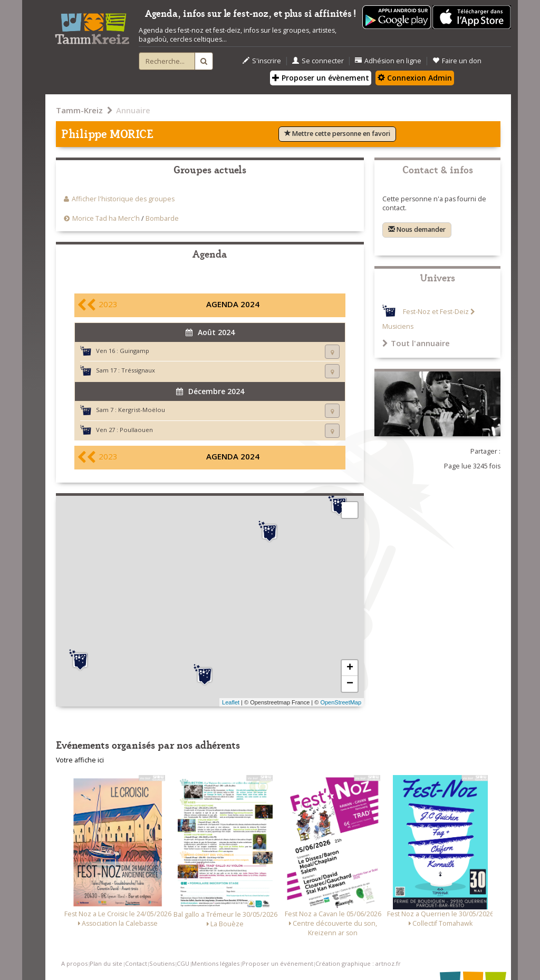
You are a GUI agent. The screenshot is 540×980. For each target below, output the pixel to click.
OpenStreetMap (341, 702)
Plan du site (106, 963)
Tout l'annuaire (416, 343)
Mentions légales (215, 963)
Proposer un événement (278, 963)
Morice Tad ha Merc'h (106, 218)
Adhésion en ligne (388, 61)
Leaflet (231, 702)
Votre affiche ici (80, 760)
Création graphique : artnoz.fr (358, 963)
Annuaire (133, 110)
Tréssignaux (138, 370)
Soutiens (162, 963)
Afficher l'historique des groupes (123, 199)
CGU (183, 963)
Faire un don (457, 61)
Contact (136, 963)
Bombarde (162, 218)
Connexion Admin (415, 78)
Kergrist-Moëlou (142, 410)
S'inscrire (262, 61)
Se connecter (318, 61)
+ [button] (350, 668)
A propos (74, 963)
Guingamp (134, 351)
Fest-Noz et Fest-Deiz (436, 312)
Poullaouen (136, 430)
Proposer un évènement (321, 78)
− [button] (350, 684)
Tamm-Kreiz (79, 110)
